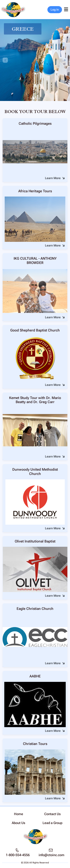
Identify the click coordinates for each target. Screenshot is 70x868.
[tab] (31, 98)
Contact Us (52, 814)
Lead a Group (52, 823)
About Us (18, 823)
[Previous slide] (5, 60)
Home (19, 814)
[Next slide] (65, 60)
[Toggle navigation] (66, 10)
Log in (55, 10)
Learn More (53, 178)
